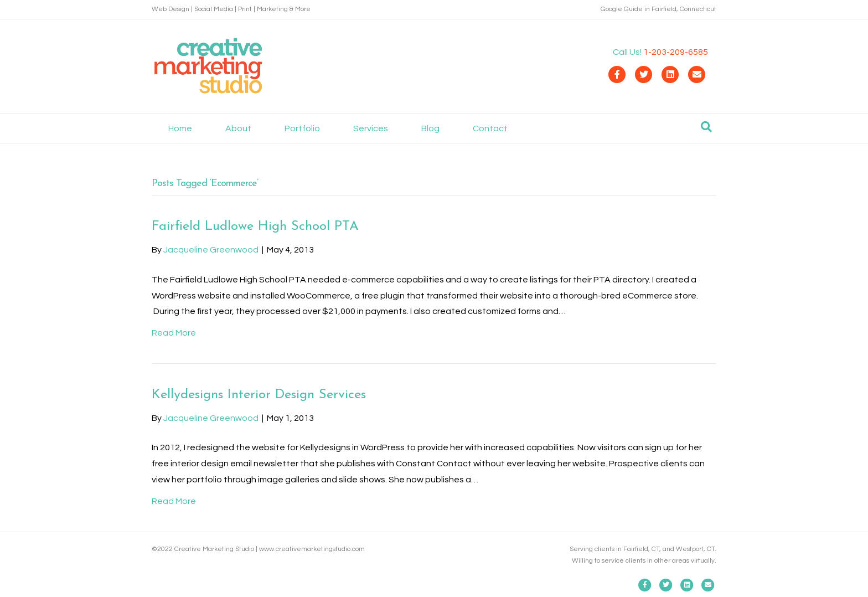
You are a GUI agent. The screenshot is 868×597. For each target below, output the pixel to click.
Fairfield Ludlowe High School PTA (255, 227)
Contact (490, 128)
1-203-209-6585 (676, 52)
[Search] (706, 127)
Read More (174, 333)
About (238, 128)
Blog (430, 128)
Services (371, 128)
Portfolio (302, 128)
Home (180, 128)
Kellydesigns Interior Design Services (259, 395)
